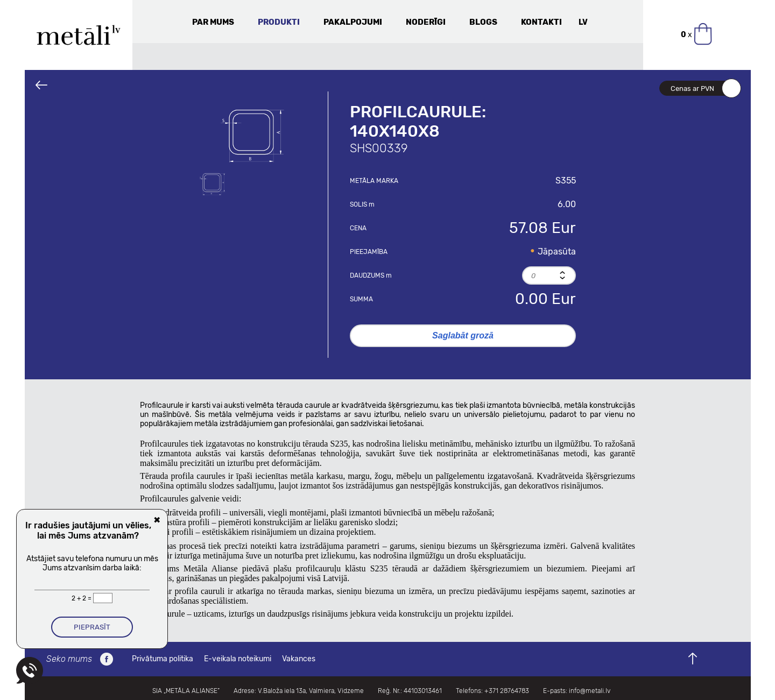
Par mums (213, 22)
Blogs (483, 22)
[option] (253, 135)
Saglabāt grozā (463, 335)
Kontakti (541, 22)
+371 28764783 (507, 691)
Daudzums (371, 275)
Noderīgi (426, 22)
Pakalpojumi (353, 22)
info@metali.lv (590, 691)
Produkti (279, 22)
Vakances (299, 659)
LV (583, 22)
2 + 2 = (82, 598)
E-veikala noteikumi (238, 659)
